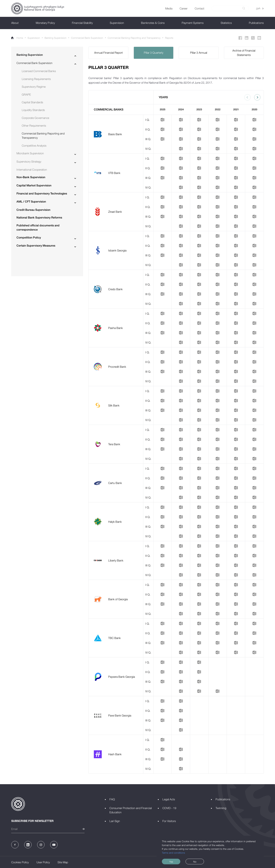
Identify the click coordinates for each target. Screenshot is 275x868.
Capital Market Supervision (34, 185)
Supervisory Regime (34, 87)
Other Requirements (34, 126)
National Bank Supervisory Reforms (39, 218)
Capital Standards (32, 102)
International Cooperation (32, 170)
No (195, 862)
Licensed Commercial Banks (39, 71)
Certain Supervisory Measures (36, 246)
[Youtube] (54, 845)
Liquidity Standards (33, 110)
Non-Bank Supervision (31, 177)
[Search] (228, 8)
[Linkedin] (247, 38)
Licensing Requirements (36, 79)
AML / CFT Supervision (31, 202)
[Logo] (38, 8)
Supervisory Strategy (29, 162)
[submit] (244, 8)
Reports (169, 38)
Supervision (34, 38)
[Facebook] (240, 38)
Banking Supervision (56, 38)
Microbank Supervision (30, 153)
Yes (171, 862)
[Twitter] (253, 38)
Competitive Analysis (34, 146)
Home (17, 38)
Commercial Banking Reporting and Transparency (134, 38)
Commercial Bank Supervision (87, 38)
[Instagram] (41, 845)
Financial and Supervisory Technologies (42, 194)
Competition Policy (29, 238)
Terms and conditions (173, 853)
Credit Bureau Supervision (33, 210)
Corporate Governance (35, 118)
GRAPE (26, 95)
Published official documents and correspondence (38, 228)
